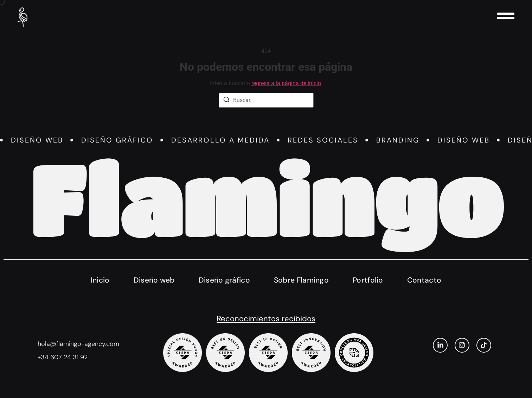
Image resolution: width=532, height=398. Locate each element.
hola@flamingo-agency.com (78, 344)
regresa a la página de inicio (286, 83)
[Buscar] (226, 101)
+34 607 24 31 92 (63, 357)
